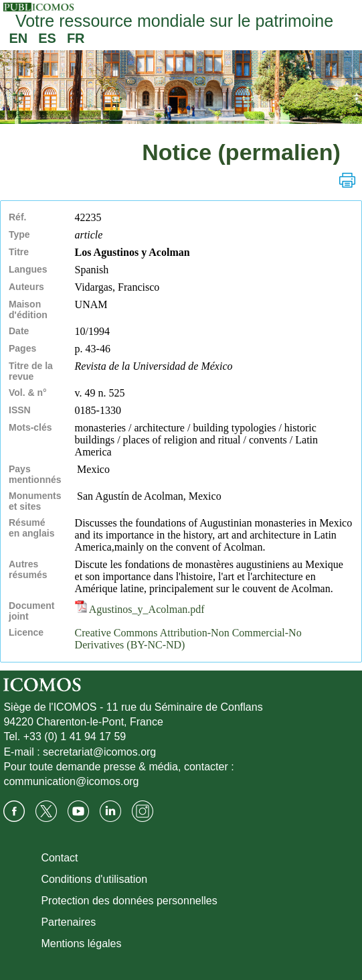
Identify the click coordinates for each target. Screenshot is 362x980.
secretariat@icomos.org (99, 752)
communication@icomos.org (71, 781)
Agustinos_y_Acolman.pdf (140, 609)
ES (47, 38)
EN (18, 38)
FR (76, 38)
